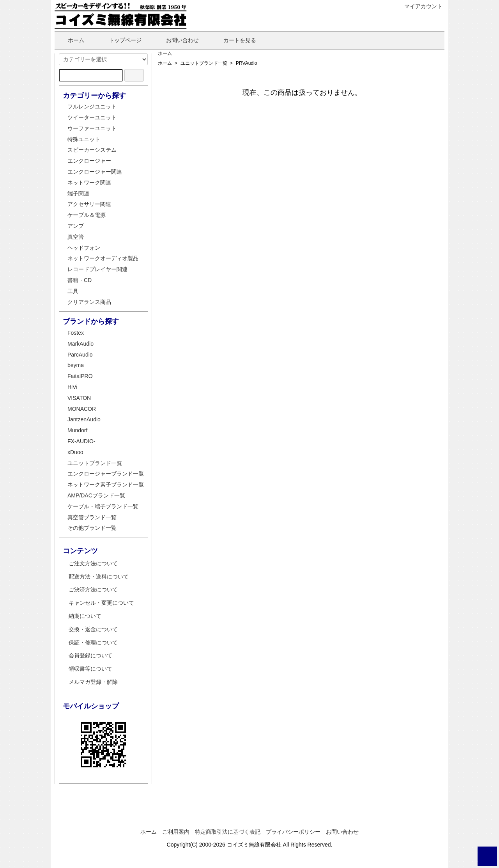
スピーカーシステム (92, 150)
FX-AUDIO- (81, 441)
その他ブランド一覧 (92, 528)
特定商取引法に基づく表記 (228, 832)
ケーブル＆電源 (87, 215)
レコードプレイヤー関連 (97, 269)
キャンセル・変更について (101, 603)
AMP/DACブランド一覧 (96, 495)
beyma (76, 365)
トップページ (119, 40)
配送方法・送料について (99, 577)
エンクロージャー (89, 161)
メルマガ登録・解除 (93, 682)
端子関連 (78, 193)
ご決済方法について (93, 589)
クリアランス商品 (89, 302)
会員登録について (90, 655)
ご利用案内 (176, 832)
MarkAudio (81, 344)
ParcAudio (80, 355)
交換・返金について (93, 629)
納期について (85, 616)
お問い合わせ (177, 40)
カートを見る (234, 40)
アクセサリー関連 (89, 204)
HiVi (72, 387)
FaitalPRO (80, 376)
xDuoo (75, 452)
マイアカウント (419, 6)
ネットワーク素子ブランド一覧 (106, 485)
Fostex (76, 333)
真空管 (76, 237)
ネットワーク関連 (89, 183)
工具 (73, 291)
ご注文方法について (93, 563)
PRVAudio (246, 63)
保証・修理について (93, 643)
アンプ (76, 226)
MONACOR (82, 409)
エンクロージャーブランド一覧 (106, 474)
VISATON (79, 398)
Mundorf (77, 430)
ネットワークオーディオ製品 (103, 258)
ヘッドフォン (84, 248)
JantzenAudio (84, 419)
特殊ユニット (84, 139)
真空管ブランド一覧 (92, 517)
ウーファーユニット (92, 128)
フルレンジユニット (92, 107)
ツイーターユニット (92, 117)
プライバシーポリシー (293, 832)
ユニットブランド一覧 (204, 63)
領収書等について (90, 669)
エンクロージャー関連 (95, 172)
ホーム (70, 40)
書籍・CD (80, 280)
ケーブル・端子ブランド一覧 (103, 506)
